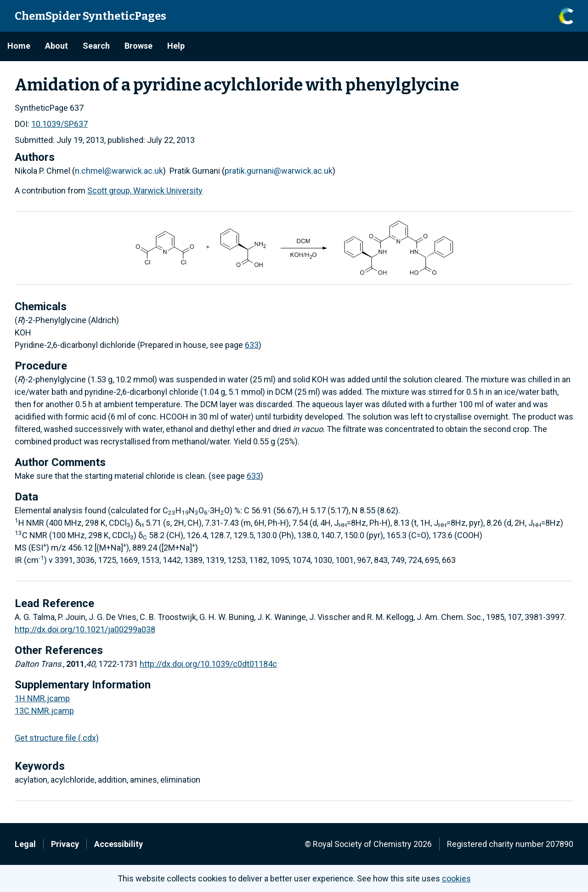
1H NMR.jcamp (42, 698)
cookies (456, 878)
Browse (139, 46)
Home (19, 46)
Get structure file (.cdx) (57, 738)
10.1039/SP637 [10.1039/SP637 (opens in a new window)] (59, 124)
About (57, 46)
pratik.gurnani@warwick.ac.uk (279, 171)
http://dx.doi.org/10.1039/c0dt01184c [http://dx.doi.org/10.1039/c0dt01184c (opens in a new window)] (208, 664)
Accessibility (119, 844)
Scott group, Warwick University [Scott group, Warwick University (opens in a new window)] (145, 190)
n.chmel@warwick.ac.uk (119, 171)
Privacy (65, 844)
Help (176, 46)
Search (96, 46)
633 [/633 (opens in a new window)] (252, 345)
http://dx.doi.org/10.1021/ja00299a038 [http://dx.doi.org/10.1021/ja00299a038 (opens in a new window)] (85, 629)
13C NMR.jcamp (44, 711)
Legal (25, 844)
